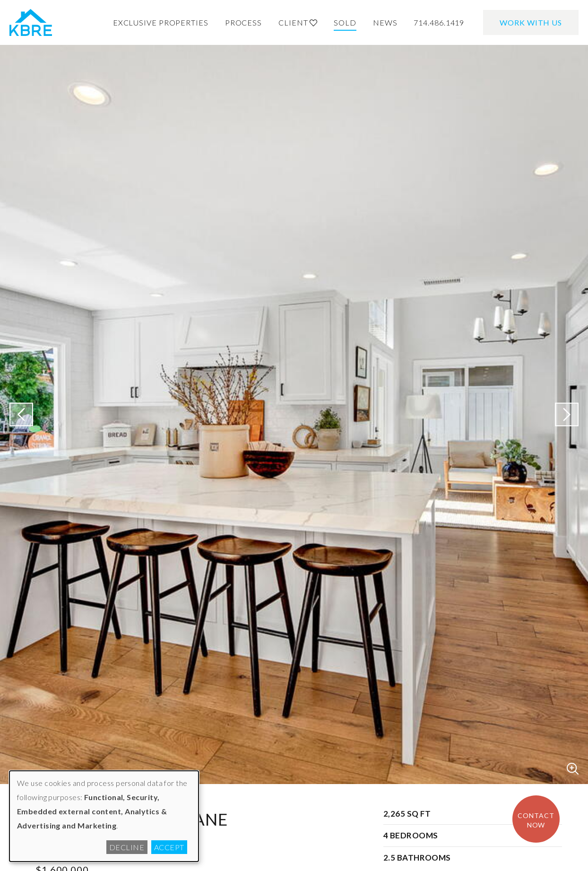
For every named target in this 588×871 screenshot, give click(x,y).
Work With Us (531, 22)
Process (243, 22)
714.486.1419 (439, 22)
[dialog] (104, 816)
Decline (127, 847)
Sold (345, 22)
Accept (169, 847)
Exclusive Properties (161, 22)
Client (298, 22)
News (385, 22)
